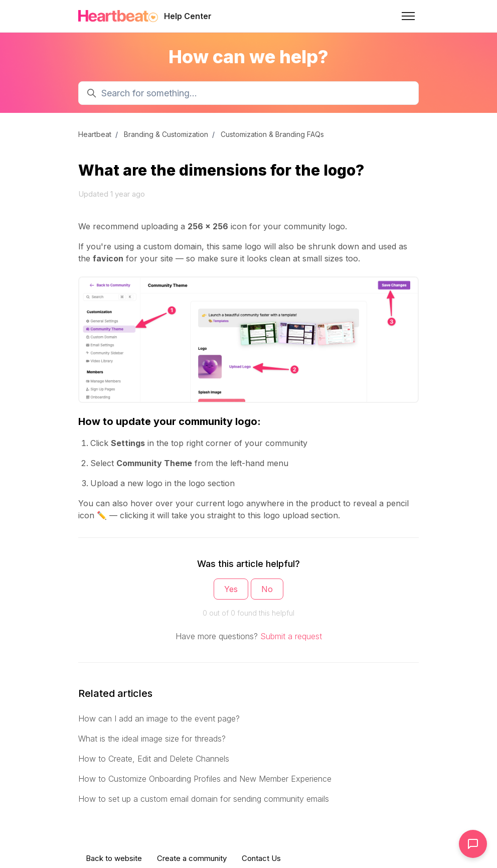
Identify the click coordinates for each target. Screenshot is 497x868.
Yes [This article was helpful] (231, 589)
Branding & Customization (166, 134)
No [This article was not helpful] (267, 589)
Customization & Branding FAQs (272, 134)
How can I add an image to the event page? (159, 718)
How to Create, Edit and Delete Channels (154, 759)
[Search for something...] (249, 93)
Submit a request (291, 636)
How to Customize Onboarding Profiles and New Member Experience (205, 779)
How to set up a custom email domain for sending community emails (204, 799)
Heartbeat (95, 134)
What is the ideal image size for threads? (152, 739)
